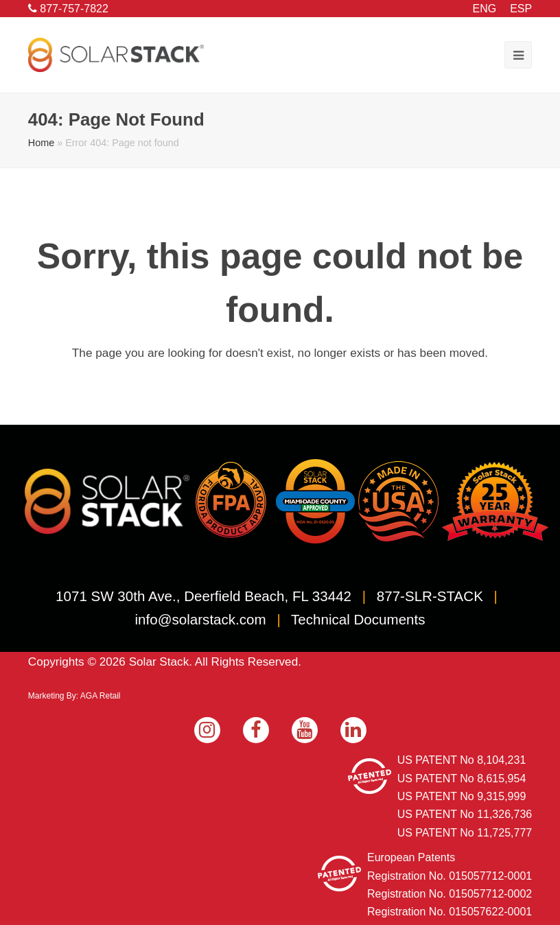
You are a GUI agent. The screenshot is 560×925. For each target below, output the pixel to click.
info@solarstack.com (201, 619)
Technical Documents (358, 619)
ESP (521, 9)
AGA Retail (101, 696)
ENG (485, 9)
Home (41, 143)
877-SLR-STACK (430, 596)
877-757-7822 (68, 9)
